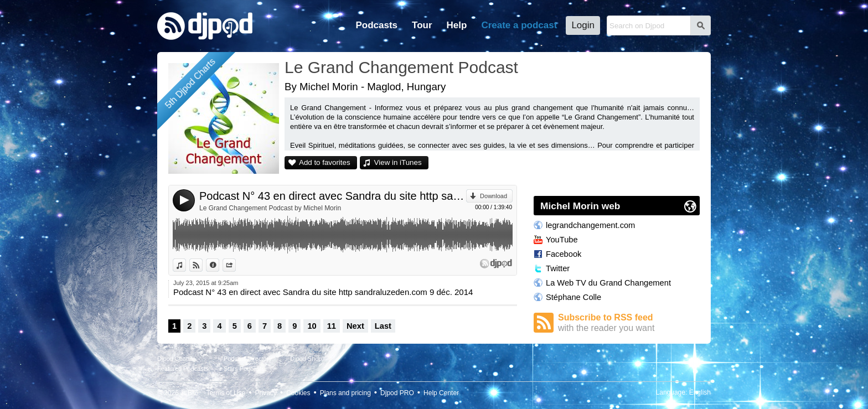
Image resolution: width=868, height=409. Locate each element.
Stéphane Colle (573, 297)
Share (236, 265)
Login (583, 25)
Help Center (441, 393)
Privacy (266, 393)
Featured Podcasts (183, 369)
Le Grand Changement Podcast (401, 67)
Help (457, 25)
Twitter (558, 268)
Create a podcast (519, 25)
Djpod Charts (175, 359)
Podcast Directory (248, 359)
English (700, 392)
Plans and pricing (345, 393)
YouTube (562, 240)
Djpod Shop (306, 359)
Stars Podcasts (244, 369)
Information (219, 265)
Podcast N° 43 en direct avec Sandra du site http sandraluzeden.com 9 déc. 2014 (333, 196)
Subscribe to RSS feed (629, 323)
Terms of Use (226, 393)
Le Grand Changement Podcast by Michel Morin (270, 208)
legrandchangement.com (590, 225)
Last (383, 326)
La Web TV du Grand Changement (608, 283)
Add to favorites (325, 162)
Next (355, 326)
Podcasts (376, 25)
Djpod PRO (397, 393)
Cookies (298, 393)
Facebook (564, 254)
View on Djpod (202, 265)
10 (312, 326)
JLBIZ (189, 393)
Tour (422, 25)
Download (494, 196)
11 (332, 326)
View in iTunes (398, 162)
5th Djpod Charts (190, 83)
